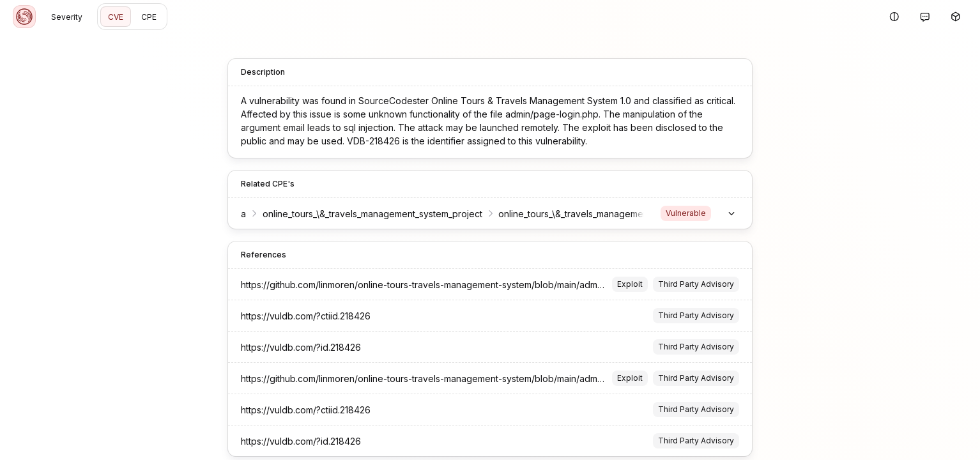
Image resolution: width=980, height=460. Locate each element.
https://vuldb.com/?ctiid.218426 (306, 316)
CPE (149, 17)
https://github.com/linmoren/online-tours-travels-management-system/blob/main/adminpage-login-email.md (466, 285)
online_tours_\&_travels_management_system (591, 214)
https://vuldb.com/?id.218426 (301, 347)
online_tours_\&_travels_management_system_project (372, 214)
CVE (116, 17)
